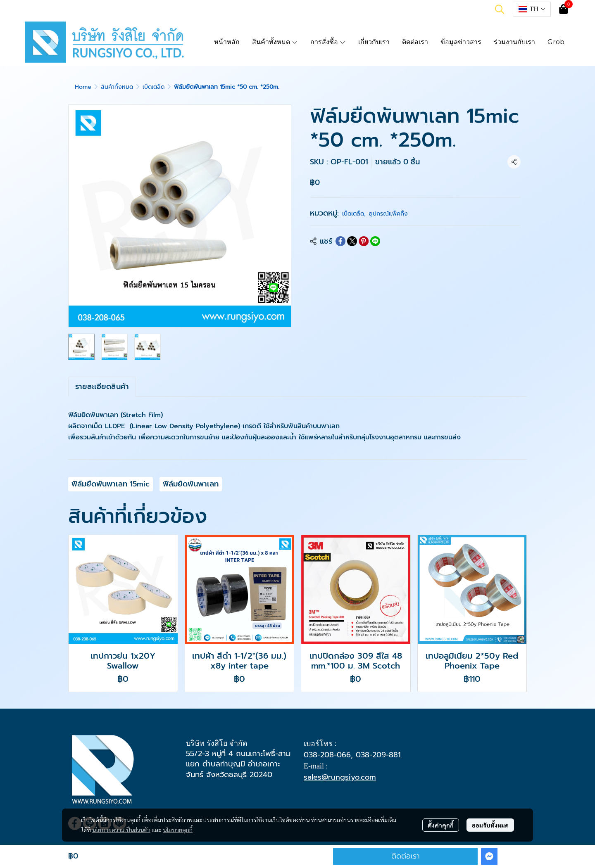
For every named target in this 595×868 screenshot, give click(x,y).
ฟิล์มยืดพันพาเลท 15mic (111, 484)
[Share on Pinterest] (364, 241)
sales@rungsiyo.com (340, 777)
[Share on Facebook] (340, 241)
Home (83, 87)
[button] (500, 9)
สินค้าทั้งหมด (117, 87)
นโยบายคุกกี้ (178, 830)
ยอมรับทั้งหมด (490, 825)
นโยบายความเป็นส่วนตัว (121, 830)
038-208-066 (327, 755)
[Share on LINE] (375, 241)
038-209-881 (378, 755)
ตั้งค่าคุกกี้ (441, 825)
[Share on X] (352, 241)
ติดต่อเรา (406, 856)
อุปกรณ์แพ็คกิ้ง (388, 214)
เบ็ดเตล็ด (154, 87)
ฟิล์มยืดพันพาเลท (191, 484)
